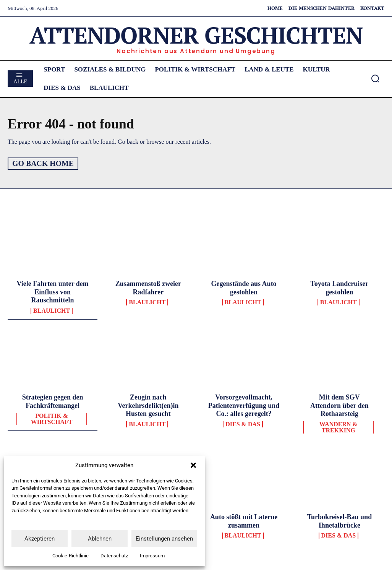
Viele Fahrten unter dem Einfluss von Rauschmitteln (52, 291)
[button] (193, 465)
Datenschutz (114, 556)
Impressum (152, 556)
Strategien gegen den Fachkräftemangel (53, 401)
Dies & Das (243, 424)
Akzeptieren (40, 539)
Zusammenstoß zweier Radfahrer (148, 287)
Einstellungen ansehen (164, 539)
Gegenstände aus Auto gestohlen (244, 287)
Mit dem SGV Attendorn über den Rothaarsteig (339, 405)
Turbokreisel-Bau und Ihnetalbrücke (340, 521)
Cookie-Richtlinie (70, 556)
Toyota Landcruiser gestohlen (339, 287)
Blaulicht (52, 310)
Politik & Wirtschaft (52, 419)
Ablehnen (100, 539)
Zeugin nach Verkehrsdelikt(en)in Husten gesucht (148, 405)
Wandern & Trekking (339, 427)
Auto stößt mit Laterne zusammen (244, 521)
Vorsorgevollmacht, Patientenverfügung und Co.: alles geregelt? (244, 405)
